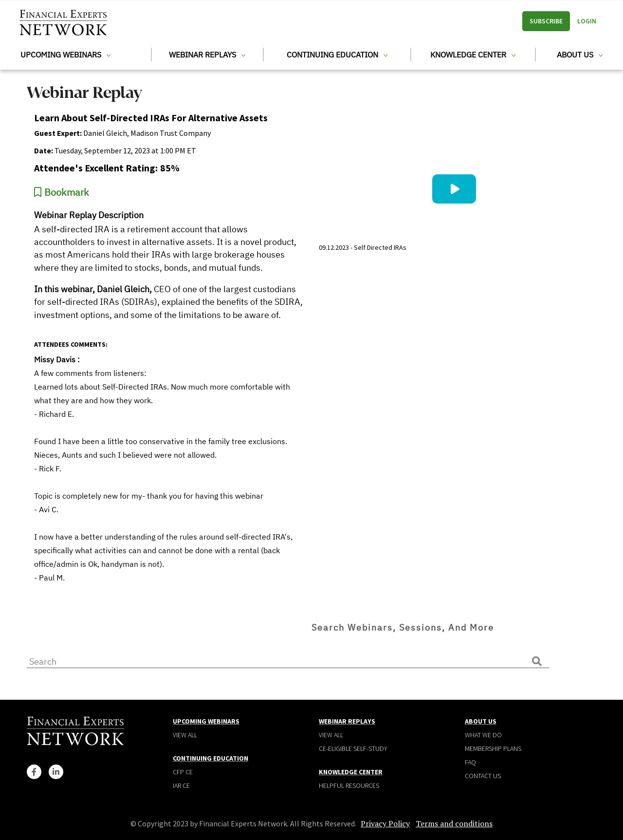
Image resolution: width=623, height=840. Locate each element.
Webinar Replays (207, 55)
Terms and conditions (454, 823)
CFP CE (183, 772)
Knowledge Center (473, 55)
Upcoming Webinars (65, 55)
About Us (580, 55)
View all (185, 735)
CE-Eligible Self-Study (353, 748)
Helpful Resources (349, 785)
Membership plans (493, 748)
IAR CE (181, 785)
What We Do (483, 735)
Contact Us (483, 776)
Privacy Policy (385, 823)
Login (587, 21)
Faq (470, 762)
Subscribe (546, 21)
